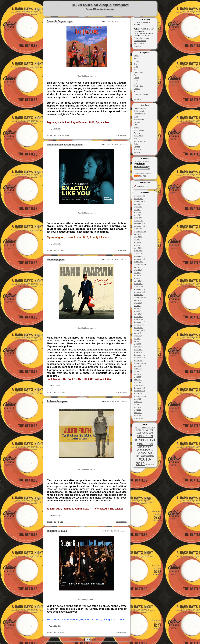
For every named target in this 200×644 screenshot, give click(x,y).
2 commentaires (121, 250)
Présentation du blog (141, 38)
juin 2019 (137, 273)
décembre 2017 (139, 322)
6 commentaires (121, 633)
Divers (136, 64)
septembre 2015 (140, 396)
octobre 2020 (139, 229)
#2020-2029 (150, 465)
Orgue (136, 81)
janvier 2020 (138, 254)
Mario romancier (140, 141)
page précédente (76, 640)
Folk (135, 75)
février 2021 (138, 218)
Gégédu (137, 147)
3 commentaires (121, 522)
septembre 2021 (140, 201)
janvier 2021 (138, 221)
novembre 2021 (139, 196)
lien (55, 135)
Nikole (136, 125)
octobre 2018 (139, 295)
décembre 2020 (139, 223)
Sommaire (138, 46)
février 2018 (138, 317)
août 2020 (137, 234)
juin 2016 (137, 372)
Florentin (137, 133)
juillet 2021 (138, 207)
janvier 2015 (138, 418)
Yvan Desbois (139, 130)
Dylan (136, 67)
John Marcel (138, 136)
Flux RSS (140, 176)
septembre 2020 (140, 232)
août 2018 (137, 300)
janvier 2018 (138, 319)
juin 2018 (137, 306)
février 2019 (138, 284)
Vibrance (137, 152)
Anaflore (137, 128)
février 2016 (138, 383)
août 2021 (137, 204)
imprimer (50, 135)
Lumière (137, 122)
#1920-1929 (141, 430)
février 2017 (138, 350)
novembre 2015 (139, 391)
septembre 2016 (140, 363)
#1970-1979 (145, 444)
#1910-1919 (150, 428)
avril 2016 (137, 377)
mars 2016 (138, 380)
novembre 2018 (139, 292)
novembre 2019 (139, 259)
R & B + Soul (139, 86)
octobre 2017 (139, 328)
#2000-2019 (150, 456)
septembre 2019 (140, 265)
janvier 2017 (138, 352)
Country (137, 61)
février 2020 (138, 251)
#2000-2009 (145, 453)
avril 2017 (137, 344)
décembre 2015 (139, 388)
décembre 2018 (139, 289)
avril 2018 (137, 311)
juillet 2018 (138, 303)
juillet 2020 (138, 237)
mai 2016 (137, 374)
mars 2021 (138, 215)
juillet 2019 (138, 270)
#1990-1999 (144, 450)
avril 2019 (137, 278)
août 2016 (137, 366)
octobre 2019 (139, 262)
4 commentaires (121, 135)
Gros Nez (137, 150)
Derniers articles (140, 41)
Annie (136, 139)
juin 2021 (137, 210)
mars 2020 (138, 248)
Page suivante (98, 640)
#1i (152, 451)
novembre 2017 (139, 325)
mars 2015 (138, 413)
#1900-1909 (140, 428)
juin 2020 (137, 240)
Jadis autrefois (139, 111)
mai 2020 (137, 243)
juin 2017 (137, 339)
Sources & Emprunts (141, 94)
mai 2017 (137, 341)
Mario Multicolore (140, 114)
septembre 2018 (140, 298)
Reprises (137, 89)
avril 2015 (137, 410)
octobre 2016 (139, 361)
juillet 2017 (138, 336)
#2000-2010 (140, 456)
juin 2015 (137, 405)
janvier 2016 (138, 385)
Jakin (136, 144)
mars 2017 (138, 347)
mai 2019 (137, 276)
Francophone (139, 72)
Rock (136, 92)
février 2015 (138, 416)
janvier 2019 (138, 287)
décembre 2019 (139, 256)
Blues (136, 59)
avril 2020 (137, 245)
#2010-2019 (143, 461)
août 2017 (137, 333)
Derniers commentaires (142, 173)
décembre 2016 (139, 355)
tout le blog (137, 99)
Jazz (136, 70)
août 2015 (137, 399)
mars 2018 (138, 314)
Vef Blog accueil (141, 186)
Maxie (136, 117)
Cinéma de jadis (140, 108)
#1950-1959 (145, 436)
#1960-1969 (145, 440)
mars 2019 (138, 281)
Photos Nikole (139, 119)
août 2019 (137, 267)
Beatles (137, 56)
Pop (135, 83)
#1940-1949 (148, 433)
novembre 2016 (139, 358)
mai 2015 (137, 407)
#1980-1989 (145, 447)
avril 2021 (137, 212)
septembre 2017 (140, 330)
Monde (136, 78)
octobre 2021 (139, 199)
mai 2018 (137, 308)
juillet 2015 (138, 402)
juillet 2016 (138, 369)
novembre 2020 (139, 226)
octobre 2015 (139, 394)
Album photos (139, 44)
